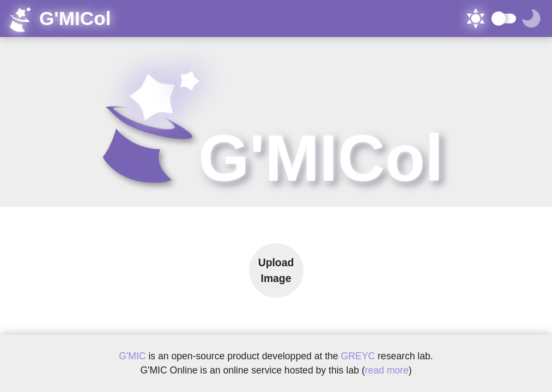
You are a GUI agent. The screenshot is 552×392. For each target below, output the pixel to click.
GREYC (359, 356)
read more (387, 370)
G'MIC (132, 356)
